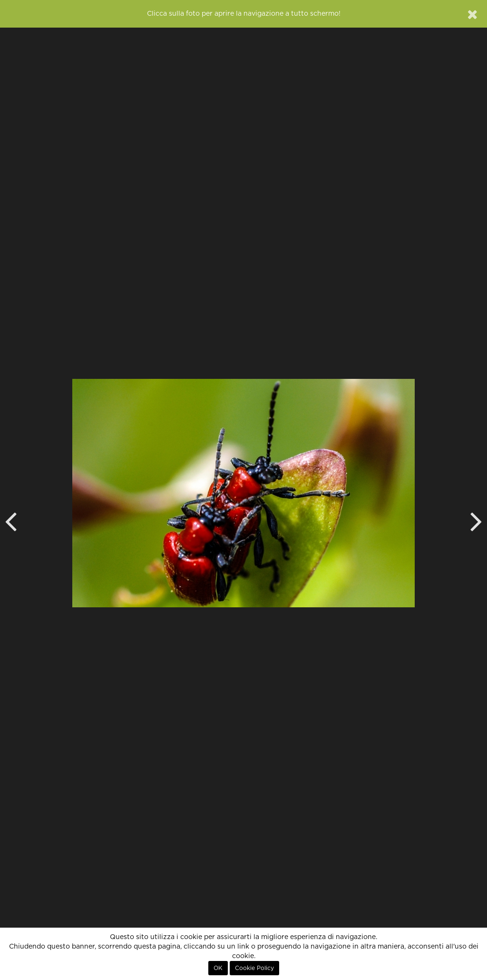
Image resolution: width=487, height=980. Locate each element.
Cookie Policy (254, 968)
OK (218, 968)
